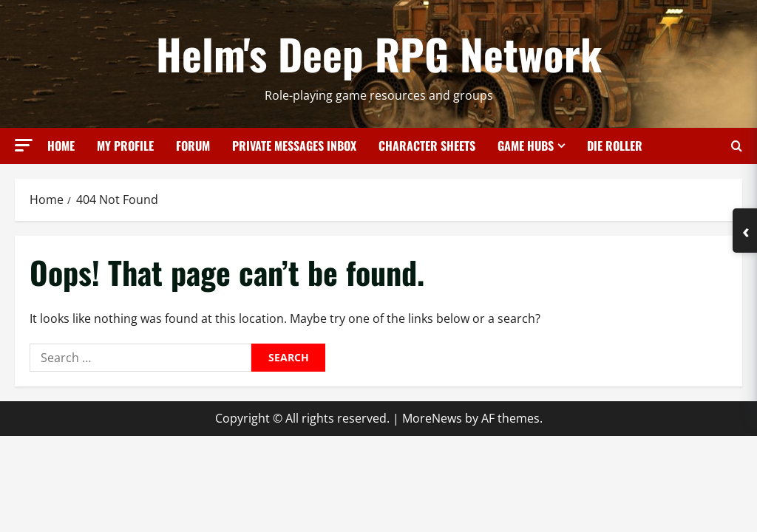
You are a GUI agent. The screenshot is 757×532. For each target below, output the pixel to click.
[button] (24, 145)
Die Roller (615, 146)
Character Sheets (427, 146)
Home (61, 146)
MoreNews (432, 418)
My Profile (125, 146)
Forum (193, 146)
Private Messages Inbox (294, 146)
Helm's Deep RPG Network (379, 53)
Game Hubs (526, 146)
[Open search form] (737, 146)
